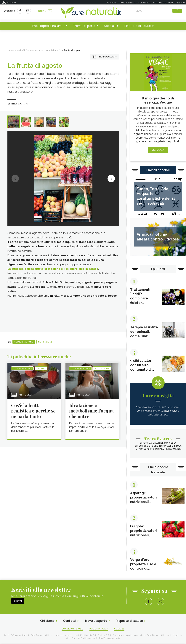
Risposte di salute (138, 26)
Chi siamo (47, 622)
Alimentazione (24, 341)
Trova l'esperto (84, 26)
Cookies (120, 629)
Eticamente (145, 3)
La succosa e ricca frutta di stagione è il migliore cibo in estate (53, 269)
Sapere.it (181, 3)
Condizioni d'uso (72, 629)
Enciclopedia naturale (48, 26)
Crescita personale (163, 3)
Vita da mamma (128, 3)
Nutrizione (45, 341)
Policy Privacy (99, 629)
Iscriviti (45, 11)
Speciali (110, 26)
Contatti (69, 622)
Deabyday (112, 3)
